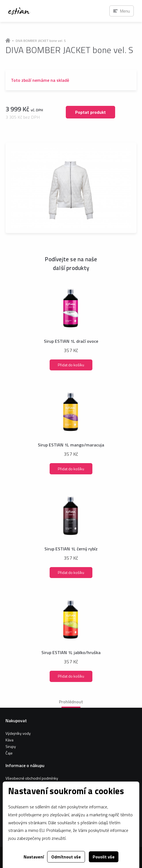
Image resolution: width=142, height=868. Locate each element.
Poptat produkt (90, 112)
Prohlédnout (71, 702)
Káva (9, 740)
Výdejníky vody (18, 733)
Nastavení (34, 857)
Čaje (9, 753)
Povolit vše (104, 857)
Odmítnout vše (66, 857)
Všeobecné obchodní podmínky (32, 778)
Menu (125, 11)
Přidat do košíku (71, 365)
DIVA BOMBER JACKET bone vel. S (41, 41)
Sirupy (11, 746)
